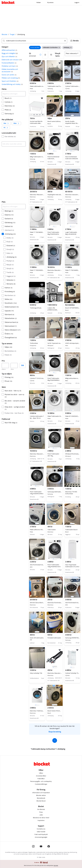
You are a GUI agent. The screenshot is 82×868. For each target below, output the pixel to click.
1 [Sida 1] (55, 740)
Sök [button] (23, 365)
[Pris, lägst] (5, 365)
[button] (75, 41)
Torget (12, 34)
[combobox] (34, 41)
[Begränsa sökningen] (14, 94)
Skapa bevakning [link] (55, 732)
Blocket (5, 34)
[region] (55, 106)
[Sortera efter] (73, 53)
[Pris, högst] (14, 365)
